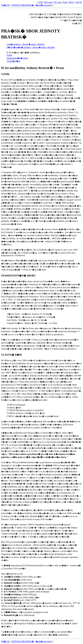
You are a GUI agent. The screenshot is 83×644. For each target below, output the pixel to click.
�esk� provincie (44, 5)
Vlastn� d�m (13, 61)
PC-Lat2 (58, 2)
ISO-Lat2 (48, 2)
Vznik (9, 55)
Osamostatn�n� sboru (17, 58)
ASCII (78, 2)
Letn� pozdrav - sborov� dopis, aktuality (26, 44)
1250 (41, 2)
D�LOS (6, 5)
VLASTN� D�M (11, 355)
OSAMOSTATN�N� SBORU (18, 276)
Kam (65, 2)
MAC (71, 2)
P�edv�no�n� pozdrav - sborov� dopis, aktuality (31, 47)
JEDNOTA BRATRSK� (23, 5)
